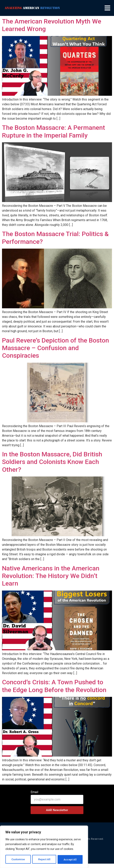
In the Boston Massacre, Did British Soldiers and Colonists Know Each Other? (52, 462)
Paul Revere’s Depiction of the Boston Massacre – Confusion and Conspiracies (55, 348)
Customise (18, 859)
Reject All (45, 859)
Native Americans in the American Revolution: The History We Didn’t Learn (51, 576)
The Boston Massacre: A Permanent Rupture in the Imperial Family (53, 131)
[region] (44, 847)
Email (34, 792)
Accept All (70, 859)
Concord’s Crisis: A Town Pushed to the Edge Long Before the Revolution (54, 686)
